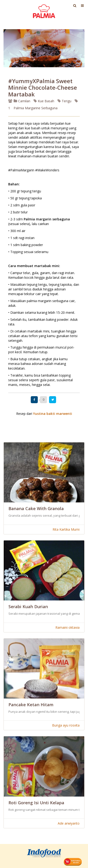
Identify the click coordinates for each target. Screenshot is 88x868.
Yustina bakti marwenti (53, 414)
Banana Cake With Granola (36, 508)
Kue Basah (44, 101)
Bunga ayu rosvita (66, 725)
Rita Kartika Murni (66, 529)
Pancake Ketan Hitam (31, 705)
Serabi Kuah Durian (28, 607)
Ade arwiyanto (69, 823)
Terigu (64, 101)
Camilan (22, 101)
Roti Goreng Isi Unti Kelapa (36, 803)
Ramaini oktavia (67, 627)
